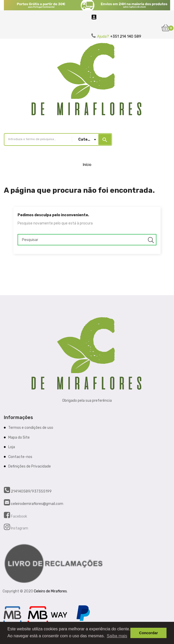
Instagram (19, 528)
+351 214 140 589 (126, 37)
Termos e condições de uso (31, 428)
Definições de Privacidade (30, 466)
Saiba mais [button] (117, 636)
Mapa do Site (19, 437)
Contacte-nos (20, 457)
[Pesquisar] (87, 240)
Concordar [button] (149, 633)
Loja (12, 447)
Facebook (19, 516)
